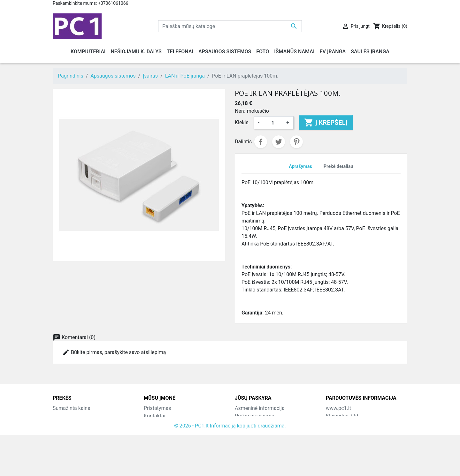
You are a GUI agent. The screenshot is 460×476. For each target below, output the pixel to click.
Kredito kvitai (249, 431)
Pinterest (296, 142)
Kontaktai (155, 416)
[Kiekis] (273, 123)
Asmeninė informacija (260, 408)
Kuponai (244, 446)
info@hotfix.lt (367, 454)
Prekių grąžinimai (254, 416)
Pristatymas (157, 408)
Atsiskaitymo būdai (165, 431)
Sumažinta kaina (72, 408)
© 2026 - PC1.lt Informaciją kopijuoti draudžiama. (230, 467)
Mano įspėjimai (252, 454)
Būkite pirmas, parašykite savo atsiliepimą (114, 352)
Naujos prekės (69, 416)
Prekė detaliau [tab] (338, 166)
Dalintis (261, 142)
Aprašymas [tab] (300, 166)
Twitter (279, 142)
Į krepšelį (326, 123)
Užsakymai (247, 423)
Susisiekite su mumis (168, 439)
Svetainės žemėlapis (167, 446)
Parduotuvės (158, 454)
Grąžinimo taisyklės (166, 423)
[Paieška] (230, 26)
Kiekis (242, 122)
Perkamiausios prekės (78, 423)
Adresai (243, 439)
